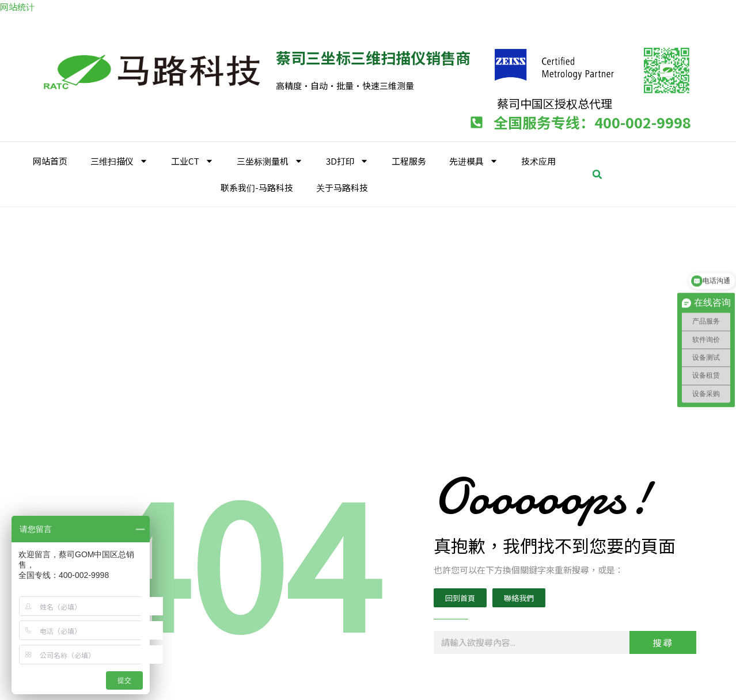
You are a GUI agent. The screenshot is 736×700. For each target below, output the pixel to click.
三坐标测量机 (270, 161)
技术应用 (538, 161)
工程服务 (409, 161)
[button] (597, 174)
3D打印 (347, 161)
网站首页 (50, 161)
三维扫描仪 (119, 161)
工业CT (192, 161)
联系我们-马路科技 (257, 187)
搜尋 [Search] (663, 642)
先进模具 (474, 161)
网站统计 (17, 7)
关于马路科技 (342, 187)
